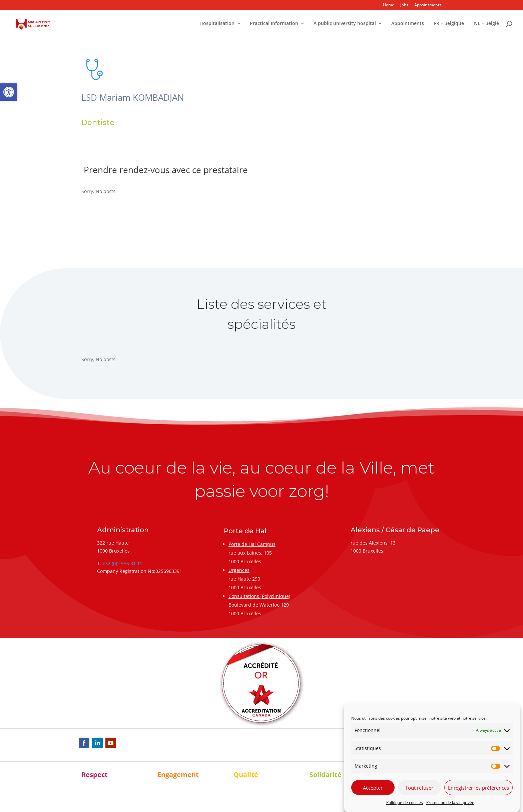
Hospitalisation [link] (217, 24)
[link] (9, 92)
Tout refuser (419, 788)
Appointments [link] (428, 5)
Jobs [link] (404, 5)
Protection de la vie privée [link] (450, 802)
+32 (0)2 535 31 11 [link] (122, 563)
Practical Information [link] (274, 24)
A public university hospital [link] (345, 24)
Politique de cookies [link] (405, 802)
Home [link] (389, 5)
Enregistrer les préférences (478, 788)
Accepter (373, 788)
